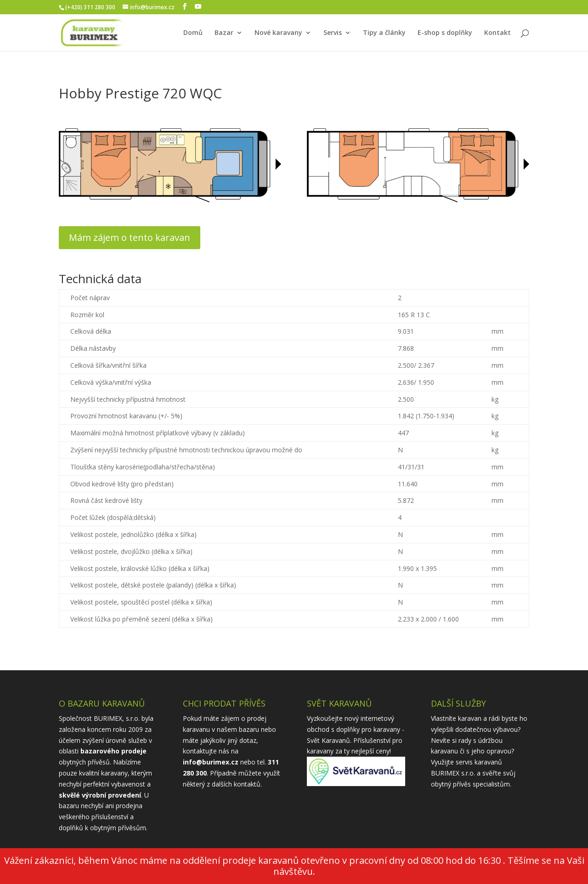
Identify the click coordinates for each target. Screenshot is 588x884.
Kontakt (498, 33)
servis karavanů (479, 762)
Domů (193, 33)
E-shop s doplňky (445, 33)
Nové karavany (278, 33)
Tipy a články (384, 33)
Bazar (224, 33)
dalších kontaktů (236, 784)
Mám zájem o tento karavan (130, 237)
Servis (333, 33)
